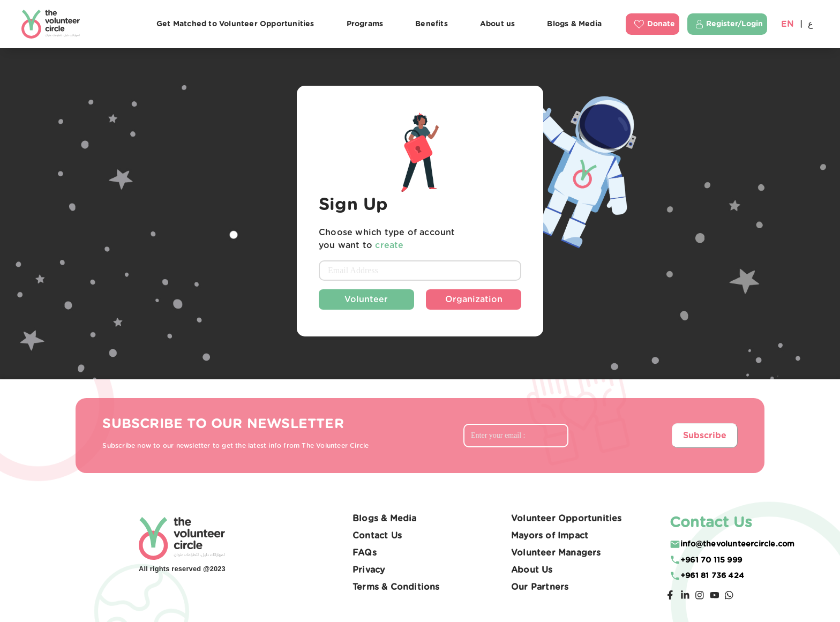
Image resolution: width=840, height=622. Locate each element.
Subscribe (705, 436)
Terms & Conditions (396, 587)
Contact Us (377, 536)
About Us (532, 570)
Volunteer (366, 299)
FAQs (365, 553)
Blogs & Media (385, 519)
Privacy (369, 570)
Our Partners (540, 587)
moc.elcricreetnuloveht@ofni (737, 544)
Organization (474, 299)
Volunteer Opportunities (567, 519)
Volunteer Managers (556, 553)
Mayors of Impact (550, 536)
